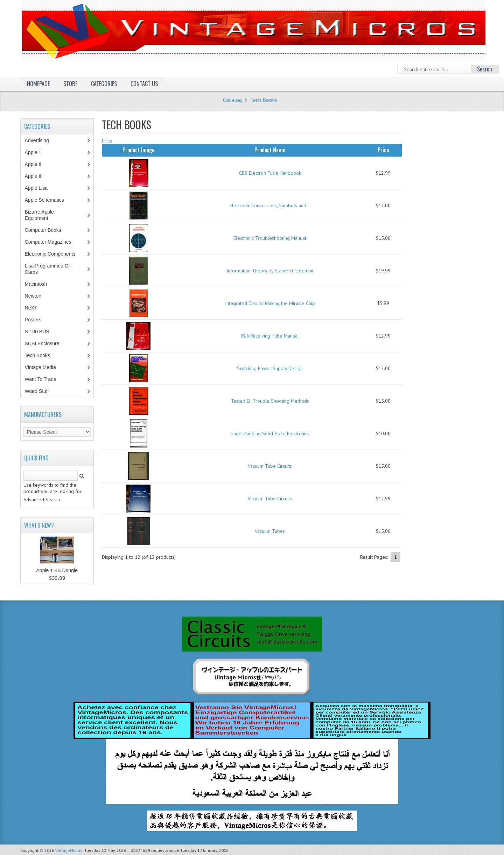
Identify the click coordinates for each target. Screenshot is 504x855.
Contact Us (144, 84)
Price (107, 141)
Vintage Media (44, 367)
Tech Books (264, 100)
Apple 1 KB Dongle (57, 570)
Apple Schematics (48, 200)
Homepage (38, 84)
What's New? (39, 525)
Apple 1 (37, 152)
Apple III (37, 176)
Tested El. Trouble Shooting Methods (270, 401)
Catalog (232, 100)
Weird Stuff (41, 391)
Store (70, 84)
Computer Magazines (53, 242)
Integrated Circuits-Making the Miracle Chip (270, 303)
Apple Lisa (41, 188)
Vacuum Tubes (270, 531)
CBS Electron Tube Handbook (270, 173)
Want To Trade (41, 379)
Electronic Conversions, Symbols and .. (270, 206)
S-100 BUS (41, 332)
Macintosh (40, 284)
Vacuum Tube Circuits (270, 466)
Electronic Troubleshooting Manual (270, 238)
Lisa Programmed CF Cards (48, 269)
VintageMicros (69, 850)
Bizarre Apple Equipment (40, 215)
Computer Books (48, 230)
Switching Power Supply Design (270, 368)
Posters (37, 320)
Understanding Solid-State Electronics (270, 433)
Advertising (41, 140)
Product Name (270, 150)
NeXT (31, 308)
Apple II (37, 164)
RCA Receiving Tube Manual (270, 336)
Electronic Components (54, 254)
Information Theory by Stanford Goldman (270, 271)
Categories (104, 84)
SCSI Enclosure (46, 343)
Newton (33, 296)
